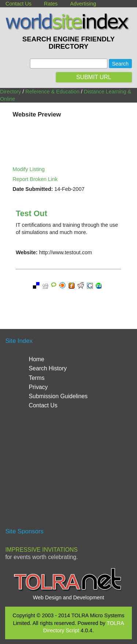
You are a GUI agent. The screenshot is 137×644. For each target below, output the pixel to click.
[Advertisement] (69, 471)
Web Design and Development (68, 597)
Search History (48, 368)
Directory (11, 92)
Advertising (83, 4)
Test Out (31, 213)
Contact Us (18, 4)
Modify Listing (28, 169)
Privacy (38, 387)
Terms (37, 378)
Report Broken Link (35, 179)
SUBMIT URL (94, 77)
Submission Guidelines (58, 396)
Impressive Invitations (41, 550)
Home (37, 359)
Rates (51, 4)
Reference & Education (53, 92)
